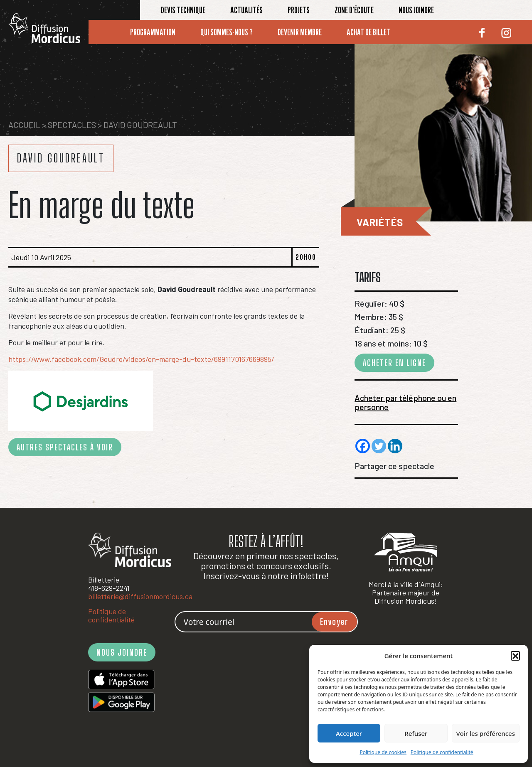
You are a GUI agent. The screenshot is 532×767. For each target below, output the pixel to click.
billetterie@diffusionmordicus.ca (140, 596)
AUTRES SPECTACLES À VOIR (65, 447)
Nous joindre (416, 10)
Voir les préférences (486, 733)
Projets (299, 10)
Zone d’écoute (354, 10)
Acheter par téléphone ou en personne (405, 402)
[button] (515, 656)
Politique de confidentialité (442, 752)
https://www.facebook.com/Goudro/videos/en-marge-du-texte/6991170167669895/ (141, 359)
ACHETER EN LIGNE (394, 363)
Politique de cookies (383, 752)
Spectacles (72, 125)
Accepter (349, 733)
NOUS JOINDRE (122, 652)
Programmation (153, 32)
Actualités (246, 10)
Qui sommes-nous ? (227, 32)
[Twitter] (379, 446)
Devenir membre (300, 32)
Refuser (416, 733)
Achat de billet (368, 32)
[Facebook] (363, 446)
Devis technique (183, 10)
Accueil (24, 125)
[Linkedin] (395, 446)
